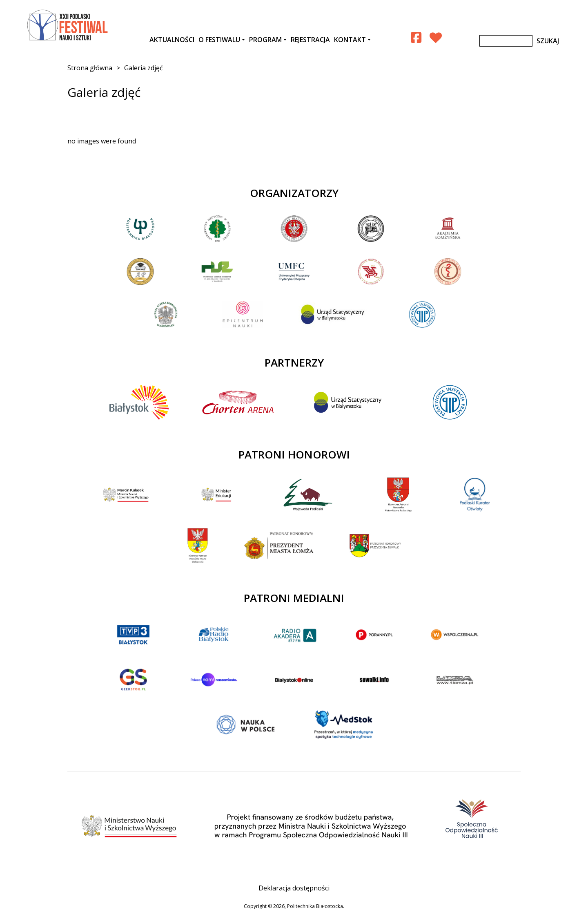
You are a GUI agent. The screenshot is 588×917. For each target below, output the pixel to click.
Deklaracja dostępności (294, 888)
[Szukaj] (506, 41)
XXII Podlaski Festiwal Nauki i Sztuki (68, 25)
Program (265, 40)
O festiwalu (219, 40)
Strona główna (90, 68)
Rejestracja (310, 40)
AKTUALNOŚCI (172, 40)
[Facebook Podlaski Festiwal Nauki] (416, 37)
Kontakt (350, 40)
